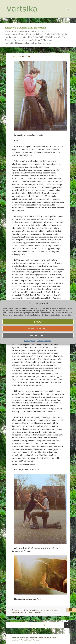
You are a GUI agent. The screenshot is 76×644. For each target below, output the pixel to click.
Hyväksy (38, 322)
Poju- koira (21, 56)
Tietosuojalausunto (44, 341)
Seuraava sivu (67, 625)
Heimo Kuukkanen (32, 610)
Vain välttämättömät (38, 328)
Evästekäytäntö (30, 341)
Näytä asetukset (38, 335)
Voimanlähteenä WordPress (30, 640)
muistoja (30, 612)
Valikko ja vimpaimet (68, 11)
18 (45, 624)
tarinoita (38, 612)
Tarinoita (46, 610)
